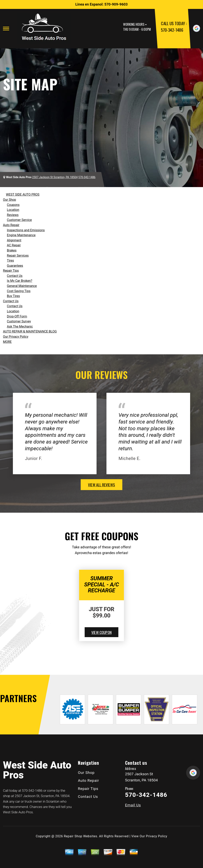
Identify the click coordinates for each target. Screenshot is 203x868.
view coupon (101, 632)
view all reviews (101, 485)
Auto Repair (11, 225)
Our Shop (10, 200)
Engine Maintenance (21, 235)
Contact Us (15, 276)
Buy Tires (13, 296)
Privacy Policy (157, 836)
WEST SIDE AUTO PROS (23, 195)
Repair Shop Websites (80, 836)
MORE (7, 342)
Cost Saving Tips (19, 291)
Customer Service (19, 220)
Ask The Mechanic (20, 326)
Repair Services (18, 256)
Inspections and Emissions (26, 230)
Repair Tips (11, 271)
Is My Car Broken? (20, 281)
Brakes (12, 250)
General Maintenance (22, 286)
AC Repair (14, 245)
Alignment (14, 240)
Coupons (13, 205)
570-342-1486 (172, 30)
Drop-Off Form (17, 316)
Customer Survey (19, 321)
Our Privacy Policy (16, 337)
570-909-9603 (116, 4)
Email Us (133, 805)
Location (13, 210)
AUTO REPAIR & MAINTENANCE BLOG (30, 331)
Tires (10, 260)
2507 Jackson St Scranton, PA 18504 (55, 177)
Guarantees (15, 266)
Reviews (13, 215)
